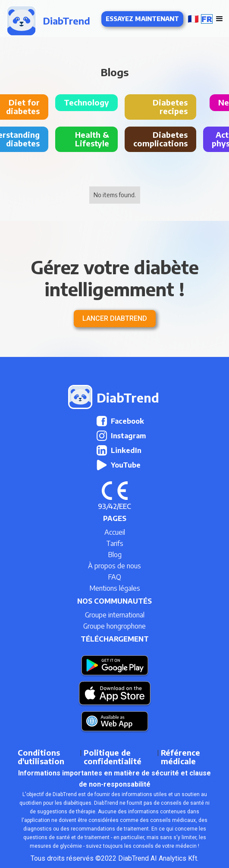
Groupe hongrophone (114, 626)
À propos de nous (114, 566)
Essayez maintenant (142, 19)
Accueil (115, 532)
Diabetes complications (160, 139)
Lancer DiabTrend (115, 318)
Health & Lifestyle (92, 139)
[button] (199, 19)
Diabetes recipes (170, 107)
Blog (115, 555)
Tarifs (115, 543)
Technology (86, 102)
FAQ (114, 577)
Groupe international (115, 615)
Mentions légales (115, 588)
